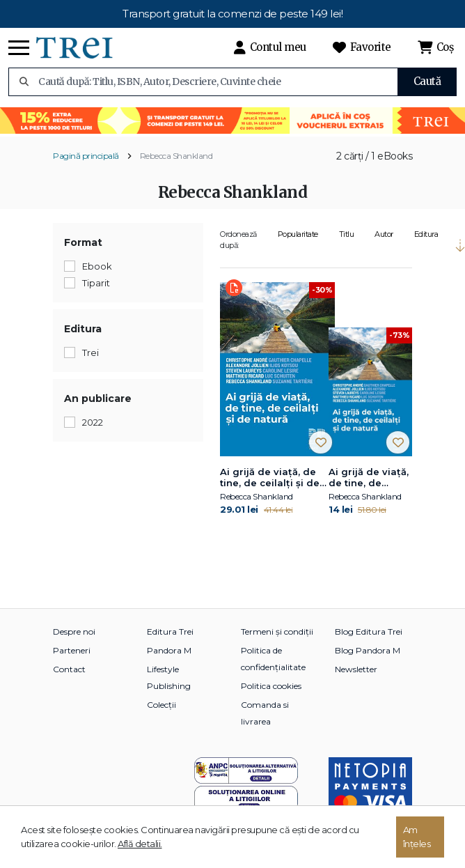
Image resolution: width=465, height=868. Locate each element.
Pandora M (169, 650)
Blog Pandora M (368, 650)
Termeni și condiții (277, 631)
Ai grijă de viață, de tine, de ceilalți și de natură (270, 478)
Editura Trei (170, 631)
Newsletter (356, 669)
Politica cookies (271, 686)
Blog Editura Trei (369, 631)
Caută (427, 81)
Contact (69, 669)
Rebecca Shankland (176, 156)
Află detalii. (140, 844)
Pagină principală (86, 156)
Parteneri (72, 650)
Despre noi (74, 631)
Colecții (161, 705)
